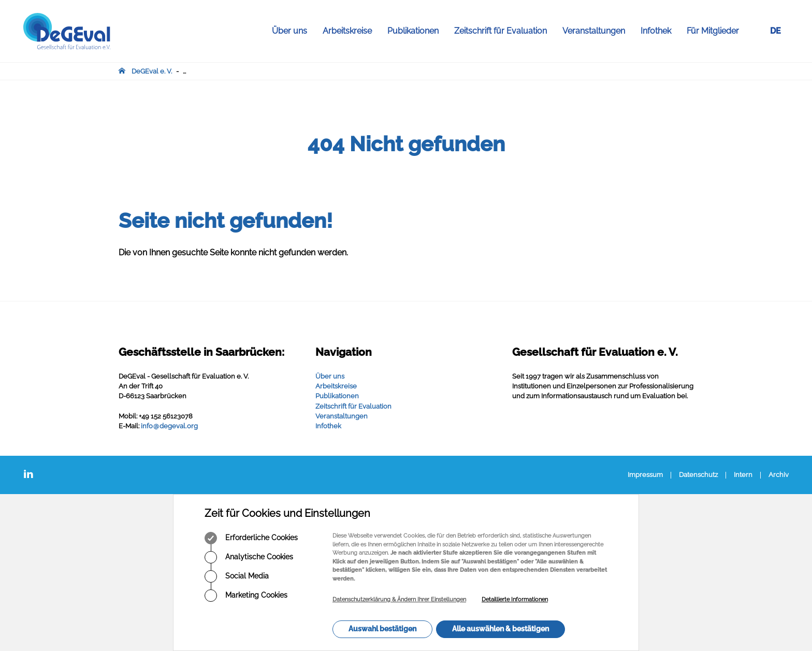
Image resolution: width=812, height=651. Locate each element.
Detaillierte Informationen (515, 599)
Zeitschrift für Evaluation (504, 31)
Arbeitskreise (351, 31)
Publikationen (417, 31)
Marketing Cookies (246, 596)
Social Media (237, 576)
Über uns (293, 31)
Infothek (660, 31)
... (184, 71)
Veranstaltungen (598, 31)
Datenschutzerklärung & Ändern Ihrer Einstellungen (399, 599)
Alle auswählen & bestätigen (501, 629)
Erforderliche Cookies (251, 538)
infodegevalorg (169, 426)
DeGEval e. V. (152, 71)
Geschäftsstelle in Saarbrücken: (201, 352)
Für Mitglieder (713, 31)
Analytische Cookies (249, 557)
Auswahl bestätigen (382, 629)
